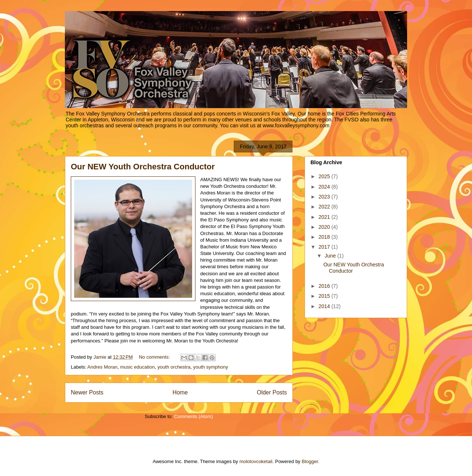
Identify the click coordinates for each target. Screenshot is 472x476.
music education (138, 367)
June (331, 256)
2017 (325, 247)
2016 (325, 286)
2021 (325, 217)
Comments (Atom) (193, 416)
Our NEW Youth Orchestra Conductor (143, 167)
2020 (325, 227)
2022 (325, 207)
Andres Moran (103, 367)
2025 (325, 176)
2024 (325, 187)
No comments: (155, 357)
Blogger (310, 461)
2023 (325, 197)
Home (180, 392)
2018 (325, 237)
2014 (325, 306)
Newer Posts (87, 392)
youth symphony (211, 367)
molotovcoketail (256, 461)
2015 (325, 296)
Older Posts (272, 392)
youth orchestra (174, 367)
